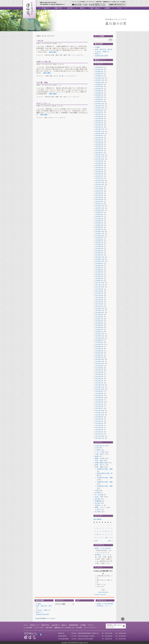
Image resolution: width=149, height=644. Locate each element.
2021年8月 (99, 189)
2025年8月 (99, 87)
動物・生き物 (100, 458)
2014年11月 (100, 362)
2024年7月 (99, 114)
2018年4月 (99, 274)
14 (106, 531)
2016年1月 (99, 332)
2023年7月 (99, 140)
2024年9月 (99, 110)
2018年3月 (99, 276)
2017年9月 (99, 289)
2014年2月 (99, 381)
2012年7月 (99, 421)
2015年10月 (100, 338)
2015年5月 (99, 349)
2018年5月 (99, 272)
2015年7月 (99, 344)
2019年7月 (99, 242)
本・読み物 (99, 495)
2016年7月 (99, 319)
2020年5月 (99, 221)
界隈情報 (98, 501)
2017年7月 (99, 293)
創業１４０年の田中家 (103, 548)
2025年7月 (99, 89)
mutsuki (61, 64)
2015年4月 (99, 351)
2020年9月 (99, 212)
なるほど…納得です (102, 52)
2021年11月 (100, 182)
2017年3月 (99, 302)
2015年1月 (99, 357)
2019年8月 (99, 240)
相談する (64, 625)
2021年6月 (99, 193)
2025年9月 (99, 84)
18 (98, 534)
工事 (69, 55)
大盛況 (98, 47)
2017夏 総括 (42, 82)
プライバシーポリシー (90, 628)
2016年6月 (99, 321)
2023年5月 (99, 144)
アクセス (90, 625)
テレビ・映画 (100, 452)
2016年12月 (100, 308)
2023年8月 (99, 138)
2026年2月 (99, 74)
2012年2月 (99, 432)
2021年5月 (99, 195)
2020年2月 (99, 227)
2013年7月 (99, 396)
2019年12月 (100, 231)
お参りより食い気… (44, 62)
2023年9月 (99, 136)
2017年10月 (100, 287)
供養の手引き (46, 625)
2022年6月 (99, 168)
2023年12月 (100, 129)
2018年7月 (99, 268)
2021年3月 (99, 200)
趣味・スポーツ (101, 507)
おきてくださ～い (44, 103)
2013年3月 (99, 404)
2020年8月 (99, 214)
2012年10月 (100, 415)
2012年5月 (99, 425)
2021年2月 (99, 202)
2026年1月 (99, 76)
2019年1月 (99, 255)
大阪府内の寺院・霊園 (105, 482)
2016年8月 (99, 317)
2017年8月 (99, 291)
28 (106, 538)
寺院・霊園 (63, 55)
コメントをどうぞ (77, 55)
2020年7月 (99, 217)
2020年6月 (99, 219)
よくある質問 (28, 628)
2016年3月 (99, 327)
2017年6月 (99, 295)
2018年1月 (99, 281)
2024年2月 (99, 125)
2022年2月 (99, 176)
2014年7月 (99, 370)
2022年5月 (99, 170)
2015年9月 (99, 340)
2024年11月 (100, 106)
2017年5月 (99, 298)
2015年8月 (99, 342)
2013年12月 (100, 385)
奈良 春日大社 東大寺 (105, 49)
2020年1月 (99, 229)
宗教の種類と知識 (101, 463)
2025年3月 (99, 97)
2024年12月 (100, 104)
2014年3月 (99, 379)
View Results (103, 592)
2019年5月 (99, 246)
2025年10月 (100, 82)
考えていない (102, 584)
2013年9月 (99, 391)
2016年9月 (99, 315)
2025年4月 (99, 95)
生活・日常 (99, 497)
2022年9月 (99, 161)
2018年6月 (99, 270)
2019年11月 (100, 234)
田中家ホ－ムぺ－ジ (102, 555)
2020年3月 (99, 225)
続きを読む (54, 52)
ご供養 (47, 76)
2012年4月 (99, 428)
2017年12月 (100, 283)
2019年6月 (99, 244)
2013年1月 (99, 408)
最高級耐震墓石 (74, 625)
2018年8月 (99, 266)
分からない (101, 586)
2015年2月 (99, 355)
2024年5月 (99, 119)
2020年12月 (100, 206)
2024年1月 (99, 127)
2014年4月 (99, 376)
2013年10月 (100, 389)
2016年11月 (100, 310)
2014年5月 (99, 374)
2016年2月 (99, 330)
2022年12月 (100, 155)
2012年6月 (99, 423)
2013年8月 (99, 393)
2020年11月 (100, 208)
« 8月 (96, 541)
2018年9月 (99, 263)
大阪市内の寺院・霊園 (51, 55)
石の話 (98, 503)
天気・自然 (63, 97)
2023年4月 (99, 146)
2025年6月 (99, 91)
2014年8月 (99, 368)
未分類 (98, 492)
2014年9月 (99, 366)
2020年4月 (99, 223)
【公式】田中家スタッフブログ (45, 619)
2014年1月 (99, 383)
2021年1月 (99, 204)
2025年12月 (100, 78)
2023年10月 (100, 133)
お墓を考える (100, 446)
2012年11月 (100, 413)
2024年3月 (99, 123)
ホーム (26, 625)
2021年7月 (99, 191)
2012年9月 (99, 417)
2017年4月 (99, 300)
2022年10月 (100, 159)
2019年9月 (99, 238)
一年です (40, 41)
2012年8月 (99, 419)
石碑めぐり (99, 505)
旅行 (98, 510)
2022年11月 (100, 157)
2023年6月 (99, 142)
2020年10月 (100, 210)
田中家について (35, 625)
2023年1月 (99, 153)
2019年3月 (99, 251)
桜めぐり (98, 54)
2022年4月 (99, 172)
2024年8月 (99, 112)
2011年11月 (100, 438)
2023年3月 (99, 148)
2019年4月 (99, 249)
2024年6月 (99, 116)
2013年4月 (99, 402)
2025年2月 (99, 99)
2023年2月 (99, 150)
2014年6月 (99, 372)
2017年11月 (100, 285)
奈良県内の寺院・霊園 (105, 486)
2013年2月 (99, 406)
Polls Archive (101, 595)
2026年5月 (99, 67)
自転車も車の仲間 (101, 56)
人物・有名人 (100, 454)
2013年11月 (100, 387)
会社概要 (83, 625)
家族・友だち (54, 76)
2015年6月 (99, 347)
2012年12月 (100, 411)
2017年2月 (99, 304)
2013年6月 (99, 398)
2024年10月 (100, 108)
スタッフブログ (39, 628)
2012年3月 (99, 430)
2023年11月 (100, 131)
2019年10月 (100, 236)
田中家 (98, 499)
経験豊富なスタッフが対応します (64, 628)
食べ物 (61, 76)
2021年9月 (99, 187)
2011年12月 (100, 436)
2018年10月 (100, 261)
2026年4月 (99, 69)
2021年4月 (99, 197)
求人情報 (79, 628)
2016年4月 (99, 325)
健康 (97, 456)
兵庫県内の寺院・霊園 (105, 469)
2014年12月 (100, 359)
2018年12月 (100, 257)
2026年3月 (99, 72)
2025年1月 (99, 101)
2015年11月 (100, 336)
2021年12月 (100, 180)
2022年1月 (99, 178)
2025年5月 (99, 93)
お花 (97, 448)
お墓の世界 (49, 628)
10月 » (110, 541)
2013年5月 (99, 400)
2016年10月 (100, 312)
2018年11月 (100, 259)
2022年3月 (99, 174)
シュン (60, 43)
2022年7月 (99, 165)
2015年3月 (99, 353)
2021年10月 (100, 185)
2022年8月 (99, 163)
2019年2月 (99, 253)
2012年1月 (99, 434)
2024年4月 (99, 121)
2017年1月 (99, 306)
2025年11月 (100, 80)
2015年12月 (100, 334)
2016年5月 (99, 323)
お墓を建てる (56, 625)
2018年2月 (99, 278)
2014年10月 (100, 364)
